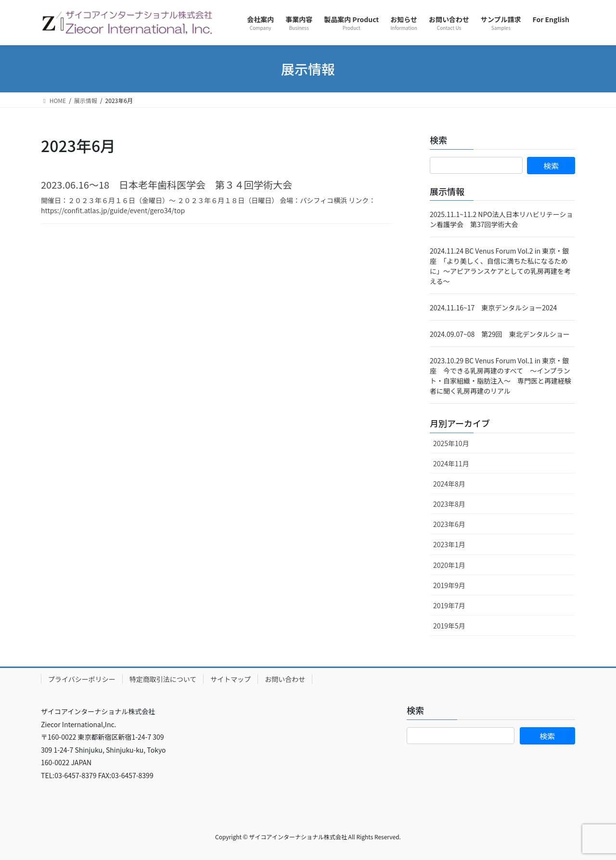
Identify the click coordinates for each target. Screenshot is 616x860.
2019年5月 (449, 626)
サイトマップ (231, 679)
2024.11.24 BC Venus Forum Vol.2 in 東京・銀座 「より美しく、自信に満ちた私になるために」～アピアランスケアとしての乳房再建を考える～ (500, 266)
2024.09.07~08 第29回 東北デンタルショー (500, 334)
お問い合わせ (285, 679)
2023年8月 (449, 504)
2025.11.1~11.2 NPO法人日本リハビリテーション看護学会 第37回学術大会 (501, 219)
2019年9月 (449, 585)
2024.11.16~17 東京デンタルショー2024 (493, 308)
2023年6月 (449, 524)
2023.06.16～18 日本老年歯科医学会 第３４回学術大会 (167, 185)
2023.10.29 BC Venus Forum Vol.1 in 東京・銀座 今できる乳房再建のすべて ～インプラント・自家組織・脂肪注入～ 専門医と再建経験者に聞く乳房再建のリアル (500, 376)
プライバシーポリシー (82, 679)
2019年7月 (449, 605)
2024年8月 (449, 484)
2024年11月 (451, 463)
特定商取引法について (163, 679)
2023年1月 (449, 544)
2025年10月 (451, 443)
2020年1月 (449, 565)
